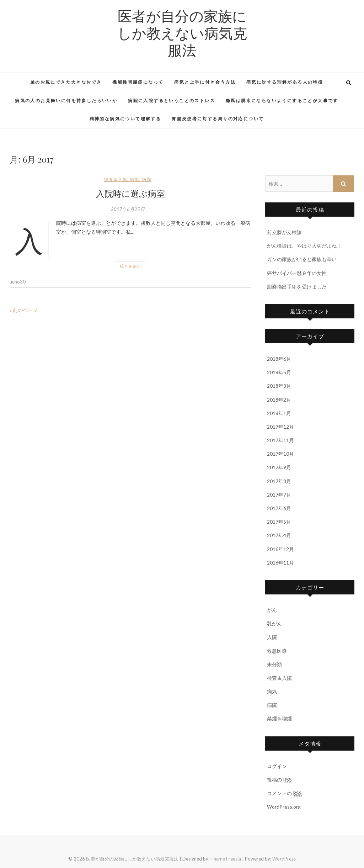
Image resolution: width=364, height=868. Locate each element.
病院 (147, 179)
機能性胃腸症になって (138, 82)
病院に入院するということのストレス (172, 100)
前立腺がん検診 (284, 232)
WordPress (284, 859)
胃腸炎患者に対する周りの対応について (218, 119)
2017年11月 (280, 440)
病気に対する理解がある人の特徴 (285, 82)
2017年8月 (279, 481)
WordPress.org (284, 807)
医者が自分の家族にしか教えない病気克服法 (182, 33)
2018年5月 (279, 372)
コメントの (284, 793)
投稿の (279, 780)
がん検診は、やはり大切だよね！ (304, 246)
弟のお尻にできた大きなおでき (66, 82)
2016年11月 (280, 563)
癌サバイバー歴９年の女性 (297, 273)
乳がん (274, 623)
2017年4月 (279, 535)
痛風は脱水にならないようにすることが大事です (282, 100)
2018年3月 (279, 386)
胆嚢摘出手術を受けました (297, 287)
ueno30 (18, 282)
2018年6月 (279, 359)
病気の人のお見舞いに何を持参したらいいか (66, 100)
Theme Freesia (226, 859)
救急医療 (277, 651)
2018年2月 (279, 400)
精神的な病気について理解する (125, 119)
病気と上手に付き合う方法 (205, 82)
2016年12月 (280, 549)
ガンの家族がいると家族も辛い (302, 259)
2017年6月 (279, 508)
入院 (272, 637)
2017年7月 (279, 495)
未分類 (274, 664)
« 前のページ (24, 310)
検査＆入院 (116, 179)
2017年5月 (279, 522)
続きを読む (130, 266)
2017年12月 (280, 427)
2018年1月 (279, 413)
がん (272, 610)
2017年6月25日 (128, 209)
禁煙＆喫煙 (279, 718)
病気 (135, 179)
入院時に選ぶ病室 (130, 193)
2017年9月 (279, 467)
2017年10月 (280, 454)
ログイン (277, 766)
